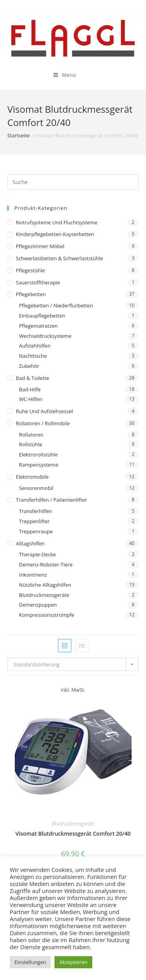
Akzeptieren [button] (73, 962)
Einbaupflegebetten (42, 316)
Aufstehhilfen (35, 346)
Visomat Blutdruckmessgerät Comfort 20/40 (73, 834)
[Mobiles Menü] (50, 75)
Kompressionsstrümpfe (47, 615)
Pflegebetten (31, 294)
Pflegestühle (31, 270)
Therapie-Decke (38, 554)
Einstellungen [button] (30, 962)
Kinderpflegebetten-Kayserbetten (55, 234)
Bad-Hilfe (30, 389)
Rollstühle (31, 444)
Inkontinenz (33, 575)
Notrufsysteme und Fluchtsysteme (57, 222)
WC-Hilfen (31, 399)
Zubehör (29, 366)
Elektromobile (32, 477)
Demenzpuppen (38, 605)
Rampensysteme (39, 465)
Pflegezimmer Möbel (40, 246)
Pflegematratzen (39, 326)
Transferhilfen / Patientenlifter (52, 500)
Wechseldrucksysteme (45, 336)
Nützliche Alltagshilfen (45, 585)
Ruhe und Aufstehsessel (45, 411)
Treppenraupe (36, 531)
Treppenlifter (34, 521)
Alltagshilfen (30, 543)
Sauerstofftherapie (38, 282)
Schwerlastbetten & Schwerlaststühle (60, 258)
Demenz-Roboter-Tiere (46, 565)
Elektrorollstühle (38, 454)
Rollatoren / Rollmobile (43, 423)
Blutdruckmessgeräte (44, 595)
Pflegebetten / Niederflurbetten (56, 305)
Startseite (19, 135)
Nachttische (33, 356)
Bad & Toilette (33, 378)
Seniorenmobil (36, 488)
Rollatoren (31, 435)
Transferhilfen (36, 511)
